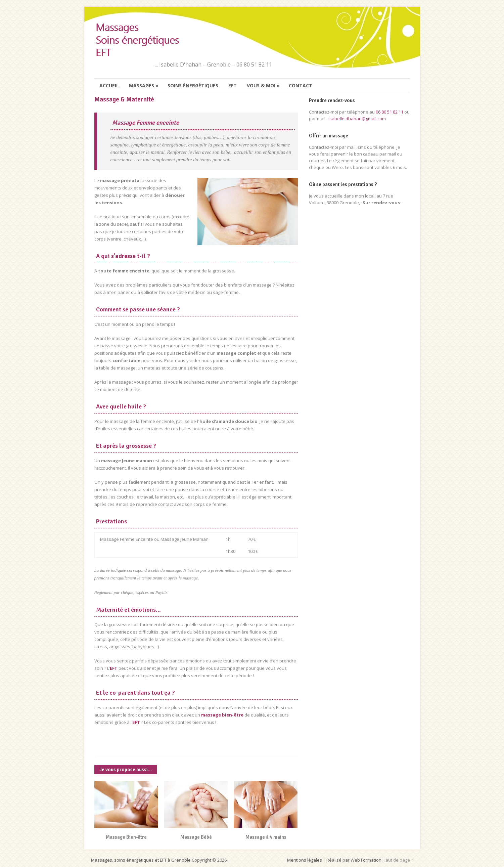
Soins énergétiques (193, 85)
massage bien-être (222, 715)
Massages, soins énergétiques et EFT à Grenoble (141, 860)
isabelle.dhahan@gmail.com (357, 119)
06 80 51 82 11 (390, 112)
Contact (301, 85)
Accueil (109, 85)
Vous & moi (264, 86)
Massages (144, 86)
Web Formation (366, 860)
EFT (233, 85)
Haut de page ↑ (398, 860)
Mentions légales (305, 860)
